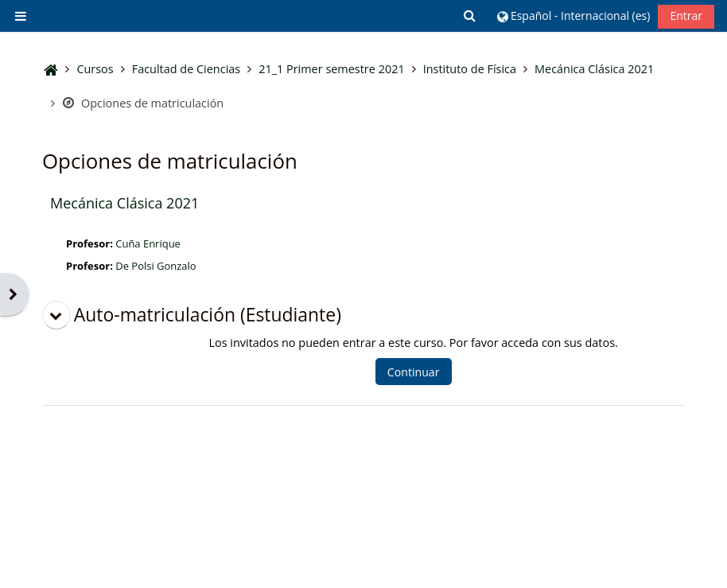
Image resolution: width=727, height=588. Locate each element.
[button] (471, 16)
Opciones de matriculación (143, 103)
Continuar (414, 372)
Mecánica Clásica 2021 (124, 203)
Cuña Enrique (148, 243)
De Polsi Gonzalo (156, 266)
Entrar (686, 16)
